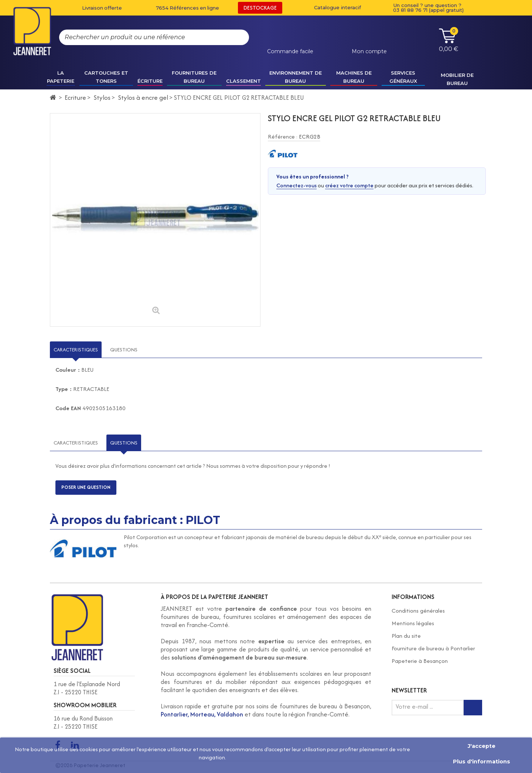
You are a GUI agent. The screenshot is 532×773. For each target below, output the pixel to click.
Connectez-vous (296, 185)
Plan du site (406, 636)
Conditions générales (418, 611)
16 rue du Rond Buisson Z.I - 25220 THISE (83, 722)
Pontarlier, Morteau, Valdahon (202, 714)
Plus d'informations (482, 762)
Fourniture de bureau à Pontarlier (433, 648)
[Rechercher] (236, 37)
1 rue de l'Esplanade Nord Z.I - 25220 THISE (87, 688)
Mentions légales (413, 623)
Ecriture (75, 97)
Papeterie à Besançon (420, 661)
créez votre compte (349, 185)
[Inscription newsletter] (473, 708)
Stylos (102, 97)
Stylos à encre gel (143, 97)
